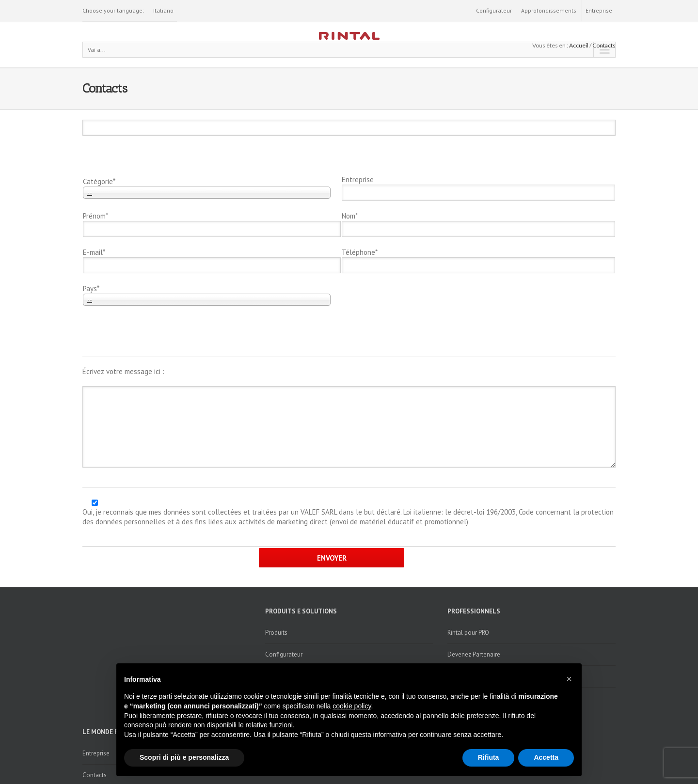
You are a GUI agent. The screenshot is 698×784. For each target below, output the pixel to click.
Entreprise (599, 10)
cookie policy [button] (352, 706)
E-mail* (94, 252)
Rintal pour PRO (468, 633)
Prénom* (95, 216)
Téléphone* (360, 252)
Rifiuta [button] (489, 757)
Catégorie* (99, 181)
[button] (569, 679)
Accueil (579, 45)
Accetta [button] (546, 757)
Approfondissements (549, 10)
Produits (276, 633)
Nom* (350, 216)
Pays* (91, 289)
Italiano (163, 10)
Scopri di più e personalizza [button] (184, 757)
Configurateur (494, 10)
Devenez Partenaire (474, 654)
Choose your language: (113, 10)
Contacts (604, 45)
